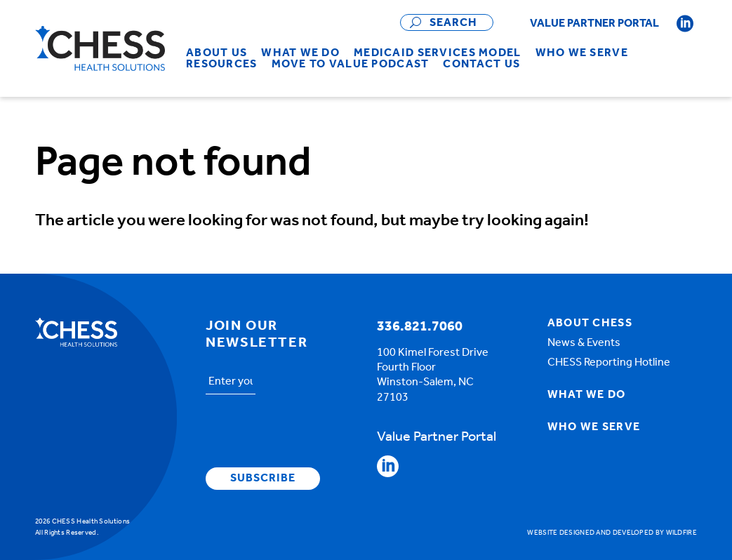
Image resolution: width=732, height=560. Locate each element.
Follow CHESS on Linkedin (685, 24)
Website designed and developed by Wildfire (612, 533)
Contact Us (481, 65)
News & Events (584, 343)
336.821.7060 (420, 327)
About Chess (590, 324)
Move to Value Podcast (351, 65)
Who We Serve (582, 53)
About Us (217, 53)
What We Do (300, 53)
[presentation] (312, 433)
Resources (222, 65)
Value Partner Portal (594, 24)
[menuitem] (217, 53)
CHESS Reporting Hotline (609, 363)
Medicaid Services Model (437, 53)
